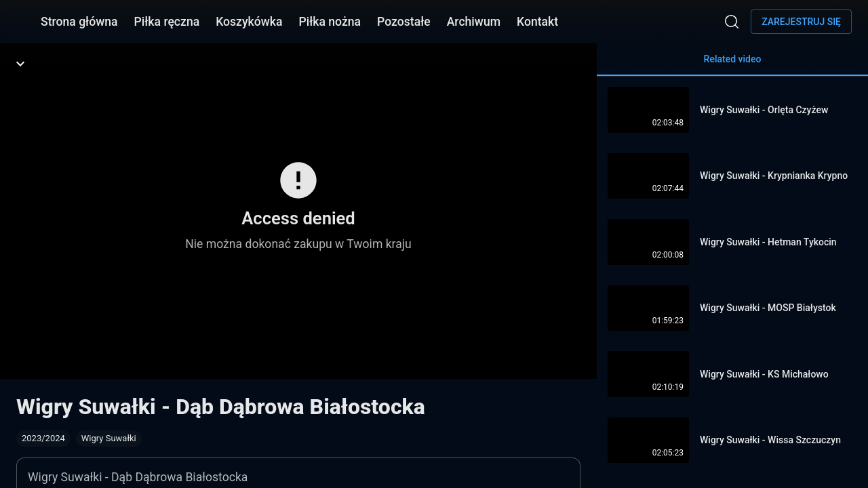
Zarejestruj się (801, 22)
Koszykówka (249, 22)
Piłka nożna (330, 22)
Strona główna (79, 22)
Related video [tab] (732, 65)
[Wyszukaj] (732, 22)
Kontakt (537, 22)
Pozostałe (404, 22)
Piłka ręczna (167, 22)
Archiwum (474, 22)
